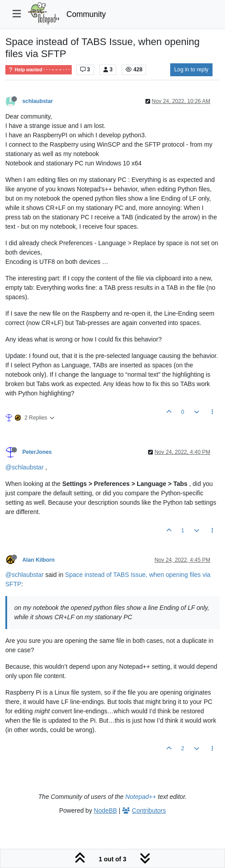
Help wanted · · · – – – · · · (39, 70)
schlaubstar (38, 101)
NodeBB (106, 810)
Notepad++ (141, 797)
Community (86, 14)
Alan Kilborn (39, 560)
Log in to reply (191, 70)
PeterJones (37, 452)
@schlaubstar (25, 467)
